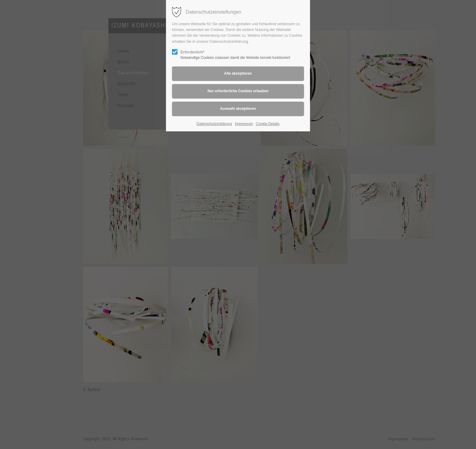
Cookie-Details (268, 124)
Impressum (244, 124)
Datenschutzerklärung (229, 41)
